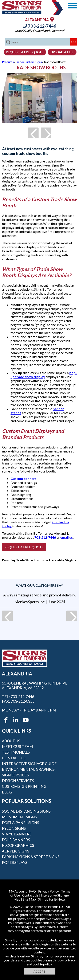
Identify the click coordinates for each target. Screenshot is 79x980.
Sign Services (15, 775)
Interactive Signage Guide (29, 764)
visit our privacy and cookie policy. (51, 962)
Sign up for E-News (52, 899)
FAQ (32, 891)
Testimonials (16, 752)
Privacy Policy (48, 891)
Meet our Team (17, 746)
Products (8, 62)
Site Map (29, 899)
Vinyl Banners (17, 834)
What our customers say (39, 585)
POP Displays (15, 862)
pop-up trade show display (44, 375)
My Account (18, 891)
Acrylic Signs (15, 851)
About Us (11, 741)
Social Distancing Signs (26, 811)
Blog (7, 792)
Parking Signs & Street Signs (31, 857)
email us (67, 537)
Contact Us (14, 758)
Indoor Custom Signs (29, 62)
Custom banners (23, 479)
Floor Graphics (18, 845)
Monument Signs (19, 817)
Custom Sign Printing (24, 786)
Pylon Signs (14, 828)
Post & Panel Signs (20, 823)
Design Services (18, 781)
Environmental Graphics (28, 769)
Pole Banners (16, 840)
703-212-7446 (40, 26)
